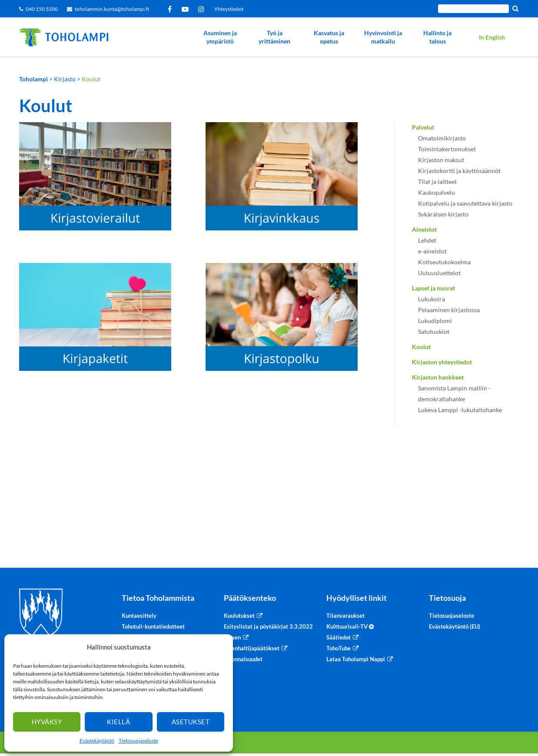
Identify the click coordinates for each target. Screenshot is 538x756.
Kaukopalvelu (437, 192)
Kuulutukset (239, 616)
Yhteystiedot (229, 9)
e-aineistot (432, 251)
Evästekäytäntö (97, 741)
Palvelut (423, 127)
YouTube (187, 9)
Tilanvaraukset (345, 616)
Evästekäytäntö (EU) (455, 626)
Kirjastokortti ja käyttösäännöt (459, 171)
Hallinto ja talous (437, 37)
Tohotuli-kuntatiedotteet (153, 626)
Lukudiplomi (435, 321)
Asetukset (191, 722)
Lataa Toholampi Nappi (356, 659)
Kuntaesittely (139, 616)
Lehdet (427, 240)
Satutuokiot (434, 331)
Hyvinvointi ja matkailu (383, 37)
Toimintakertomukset (447, 149)
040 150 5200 (42, 9)
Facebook (171, 9)
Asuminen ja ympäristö (220, 37)
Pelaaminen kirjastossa (449, 310)
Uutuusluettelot (439, 273)
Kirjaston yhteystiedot (442, 362)
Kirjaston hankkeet (438, 377)
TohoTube (339, 648)
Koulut (421, 347)
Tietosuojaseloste (138, 741)
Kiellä (118, 722)
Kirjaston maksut (441, 160)
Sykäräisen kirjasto (443, 214)
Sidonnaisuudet (243, 659)
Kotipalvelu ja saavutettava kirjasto (465, 203)
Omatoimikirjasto (442, 138)
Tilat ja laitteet (437, 182)
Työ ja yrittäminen (274, 37)
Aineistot (424, 229)
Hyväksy (47, 722)
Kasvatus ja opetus (329, 37)
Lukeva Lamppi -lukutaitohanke (460, 410)
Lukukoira (432, 299)
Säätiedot (339, 637)
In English (492, 37)
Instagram (203, 9)
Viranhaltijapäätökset (252, 648)
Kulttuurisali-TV (350, 626)
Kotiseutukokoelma (444, 262)
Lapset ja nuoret (433, 288)
